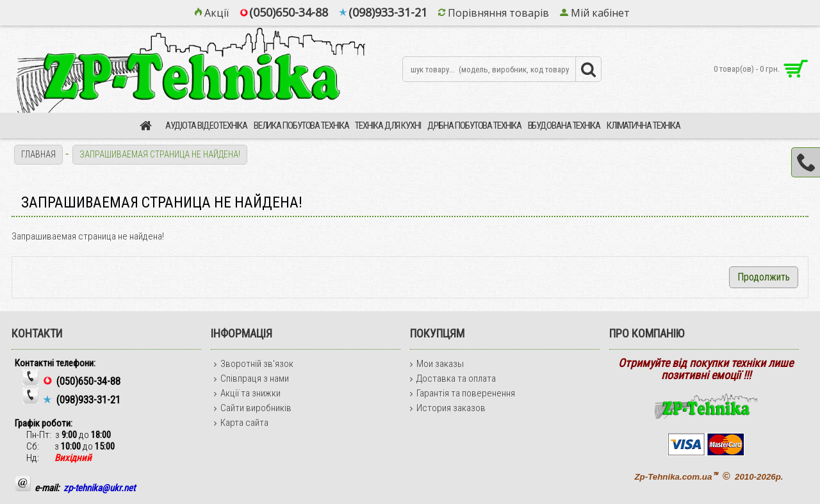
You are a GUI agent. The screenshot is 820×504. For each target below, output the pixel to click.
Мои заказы (437, 364)
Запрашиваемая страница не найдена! (160, 154)
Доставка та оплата (453, 378)
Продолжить (764, 277)
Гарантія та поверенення (463, 393)
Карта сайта (241, 423)
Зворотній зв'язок (254, 364)
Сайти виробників (253, 408)
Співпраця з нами (251, 378)
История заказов (448, 408)
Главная (38, 154)
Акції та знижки (247, 393)
